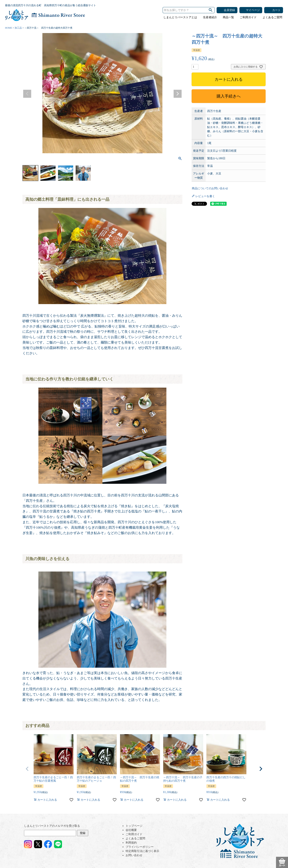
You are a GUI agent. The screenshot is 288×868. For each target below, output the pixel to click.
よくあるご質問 (272, 17)
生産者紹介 (210, 17)
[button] (27, 769)
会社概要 (131, 830)
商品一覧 (228, 17)
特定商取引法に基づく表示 (142, 851)
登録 (83, 833)
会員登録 (229, 10)
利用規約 (131, 843)
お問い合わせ (134, 855)
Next (178, 94)
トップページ (134, 826)
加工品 (18, 28)
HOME (8, 28)
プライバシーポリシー (140, 847)
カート (276, 10)
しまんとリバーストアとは (180, 17)
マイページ (253, 10)
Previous (27, 94)
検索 (211, 10)
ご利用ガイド (248, 17)
